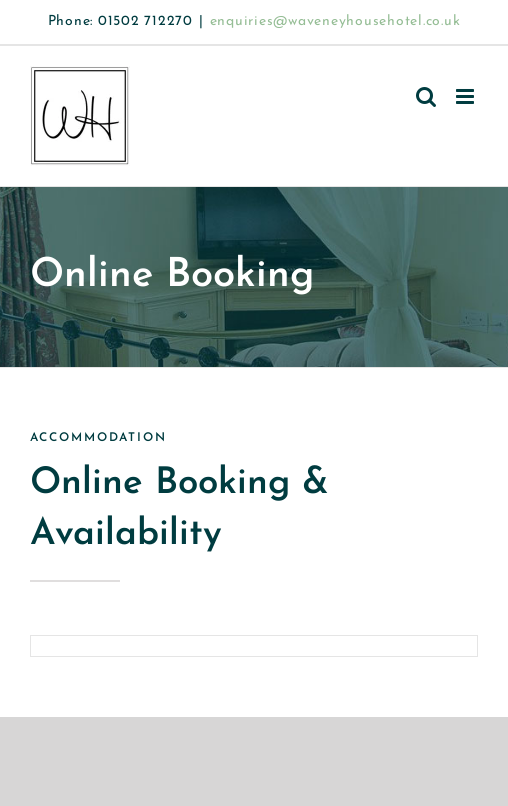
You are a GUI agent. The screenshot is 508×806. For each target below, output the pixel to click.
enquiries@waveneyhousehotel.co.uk (335, 21)
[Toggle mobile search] (426, 96)
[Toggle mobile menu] (467, 96)
